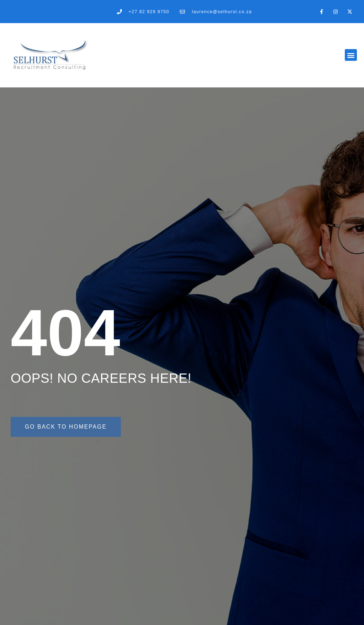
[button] (351, 55)
